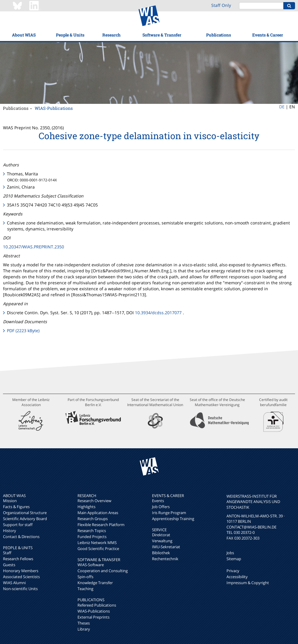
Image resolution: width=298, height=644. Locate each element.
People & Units (70, 35)
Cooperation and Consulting (103, 571)
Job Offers (161, 507)
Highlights (86, 507)
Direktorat (161, 535)
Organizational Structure (25, 513)
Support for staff (18, 525)
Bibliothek (161, 553)
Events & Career (268, 35)
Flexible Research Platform (101, 525)
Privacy (233, 571)
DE (282, 107)
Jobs (230, 553)
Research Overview (94, 501)
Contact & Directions (21, 537)
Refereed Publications (97, 605)
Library (84, 629)
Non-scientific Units (20, 589)
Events (158, 501)
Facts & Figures (16, 507)
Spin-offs (85, 577)
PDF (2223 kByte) (23, 331)
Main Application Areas (98, 513)
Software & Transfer (162, 35)
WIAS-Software (91, 565)
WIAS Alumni (14, 583)
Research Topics (92, 531)
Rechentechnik (165, 559)
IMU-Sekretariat (166, 547)
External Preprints (93, 617)
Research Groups (93, 519)
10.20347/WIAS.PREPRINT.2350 (34, 247)
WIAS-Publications (54, 108)
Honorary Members (21, 571)
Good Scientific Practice (98, 549)
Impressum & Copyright (248, 583)
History (10, 531)
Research (111, 35)
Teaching (85, 589)
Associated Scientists (21, 577)
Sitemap (234, 559)
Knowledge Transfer (95, 583)
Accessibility (237, 577)
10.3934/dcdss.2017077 (158, 313)
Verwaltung (162, 541)
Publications (219, 35)
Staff (7, 553)
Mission (10, 501)
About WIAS (24, 35)
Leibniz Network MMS (97, 543)
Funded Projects (92, 537)
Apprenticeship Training (173, 519)
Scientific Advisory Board (25, 519)
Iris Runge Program (169, 513)
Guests (9, 565)
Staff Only (221, 5)
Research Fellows (18, 559)
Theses (84, 623)
